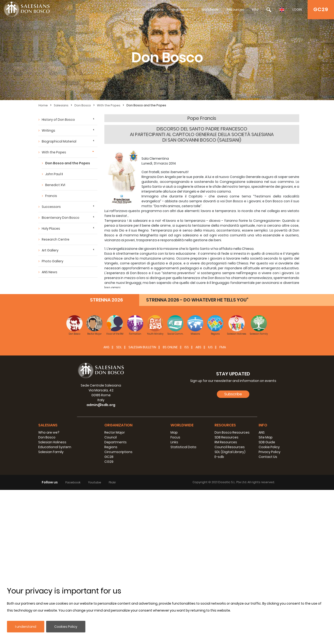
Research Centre (56, 239)
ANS (106, 501)
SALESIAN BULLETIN (142, 501)
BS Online (170, 501)
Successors (51, 207)
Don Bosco (83, 105)
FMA (223, 501)
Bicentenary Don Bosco (61, 218)
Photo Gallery (53, 261)
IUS (210, 501)
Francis (51, 196)
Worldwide (210, 10)
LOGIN (297, 10)
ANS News (50, 272)
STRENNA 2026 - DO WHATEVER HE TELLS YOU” (197, 454)
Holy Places (51, 228)
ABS (198, 501)
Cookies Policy (66, 627)
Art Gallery (50, 250)
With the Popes (109, 105)
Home (135, 10)
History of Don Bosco (58, 120)
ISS (187, 501)
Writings (48, 130)
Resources (235, 10)
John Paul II (54, 174)
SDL (119, 501)
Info (255, 10)
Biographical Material (59, 141)
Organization (182, 10)
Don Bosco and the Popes (146, 105)
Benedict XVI (55, 185)
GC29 (321, 9)
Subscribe (233, 548)
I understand (26, 627)
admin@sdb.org (101, 559)
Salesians (156, 10)
